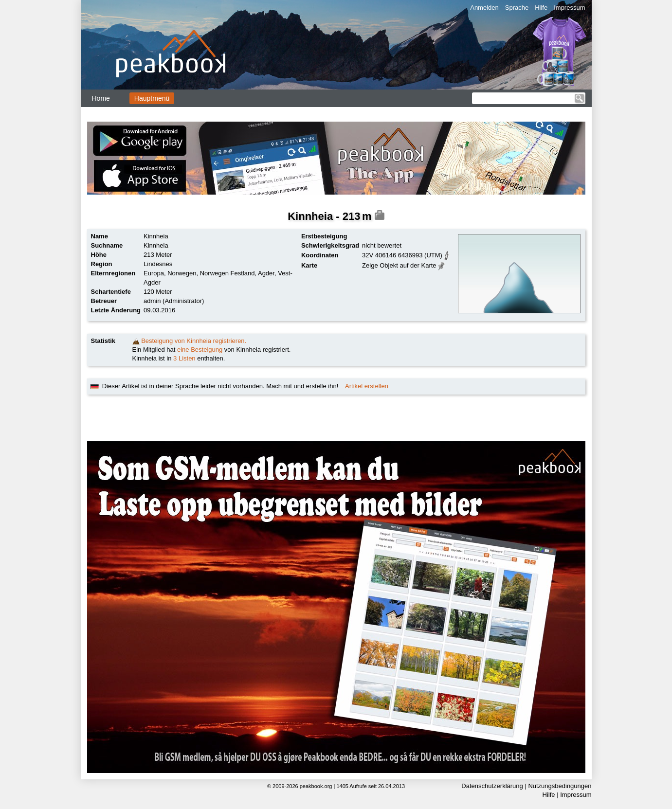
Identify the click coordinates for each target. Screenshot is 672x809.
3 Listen (184, 358)
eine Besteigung (200, 350)
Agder (266, 273)
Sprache (517, 8)
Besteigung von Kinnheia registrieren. (194, 341)
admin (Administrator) (174, 301)
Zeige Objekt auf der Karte (399, 265)
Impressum (569, 8)
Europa (154, 273)
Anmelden (484, 8)
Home (101, 98)
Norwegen (182, 273)
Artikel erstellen (367, 386)
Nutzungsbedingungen (560, 786)
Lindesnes (158, 264)
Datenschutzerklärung (492, 786)
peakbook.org (316, 786)
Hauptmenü (152, 98)
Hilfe (541, 8)
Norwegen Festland (227, 273)
